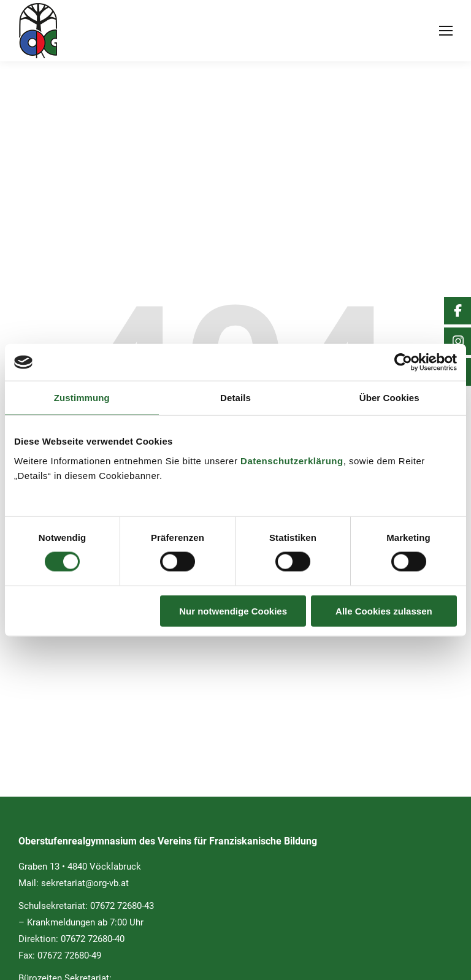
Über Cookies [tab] (389, 398)
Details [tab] (235, 398)
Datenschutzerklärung (292, 460)
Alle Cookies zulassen (384, 611)
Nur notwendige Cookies (233, 611)
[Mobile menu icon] (446, 31)
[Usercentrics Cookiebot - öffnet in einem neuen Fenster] (403, 362)
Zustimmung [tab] (82, 398)
